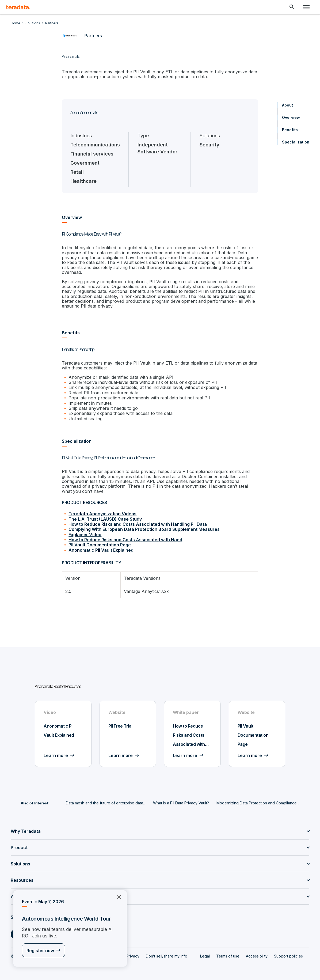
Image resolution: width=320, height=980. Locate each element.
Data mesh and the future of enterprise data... (106, 803)
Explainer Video (85, 535)
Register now (40, 951)
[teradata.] (18, 7)
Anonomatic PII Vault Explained (101, 550)
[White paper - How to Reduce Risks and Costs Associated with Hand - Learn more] (192, 734)
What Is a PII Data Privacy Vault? (181, 803)
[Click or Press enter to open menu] (306, 7)
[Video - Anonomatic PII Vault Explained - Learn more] (63, 734)
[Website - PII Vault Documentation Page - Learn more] (257, 734)
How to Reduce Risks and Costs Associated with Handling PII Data (138, 524)
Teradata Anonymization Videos (102, 514)
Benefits (290, 130)
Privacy (133, 956)
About (287, 105)
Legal (205, 956)
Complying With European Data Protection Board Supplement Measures (144, 529)
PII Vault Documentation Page (100, 545)
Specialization (296, 142)
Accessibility (257, 956)
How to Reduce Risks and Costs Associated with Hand (125, 540)
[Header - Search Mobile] (292, 7)
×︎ (117, 896)
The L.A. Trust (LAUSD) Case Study (105, 519)
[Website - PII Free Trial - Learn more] (128, 734)
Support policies (288, 956)
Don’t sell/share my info (167, 956)
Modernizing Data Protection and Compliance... (258, 803)
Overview (291, 117)
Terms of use (228, 956)
